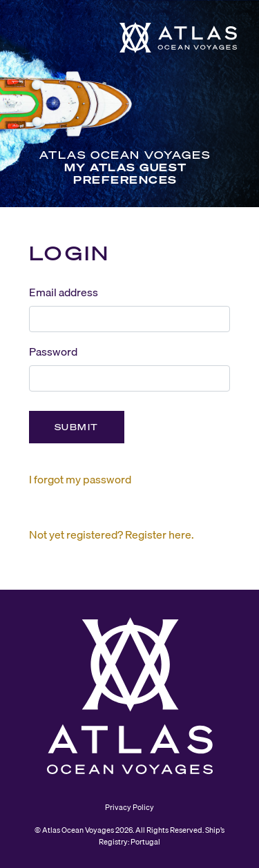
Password (53, 351)
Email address (64, 292)
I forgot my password (80, 479)
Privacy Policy (129, 807)
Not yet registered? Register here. (112, 534)
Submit (77, 427)
